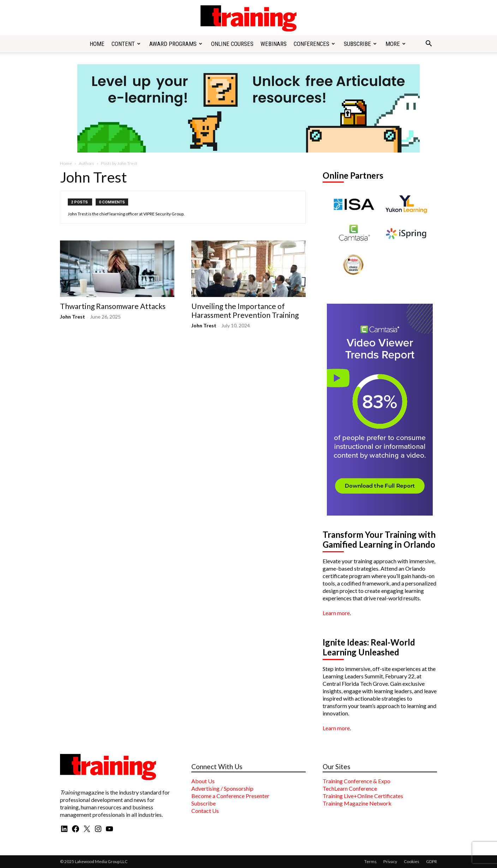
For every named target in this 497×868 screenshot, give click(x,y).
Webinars (274, 44)
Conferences (314, 44)
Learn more (336, 613)
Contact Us (205, 811)
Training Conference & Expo (357, 781)
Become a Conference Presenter (230, 796)
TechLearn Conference (350, 788)
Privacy (390, 861)
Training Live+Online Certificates (363, 796)
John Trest (73, 317)
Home (97, 44)
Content (126, 44)
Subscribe (360, 44)
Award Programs (176, 44)
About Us (203, 781)
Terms (370, 861)
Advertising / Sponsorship (222, 788)
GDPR (432, 861)
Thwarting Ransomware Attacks (113, 306)
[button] (429, 44)
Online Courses (232, 44)
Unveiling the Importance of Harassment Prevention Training (245, 310)
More (396, 44)
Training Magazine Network (357, 803)
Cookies (412, 861)
